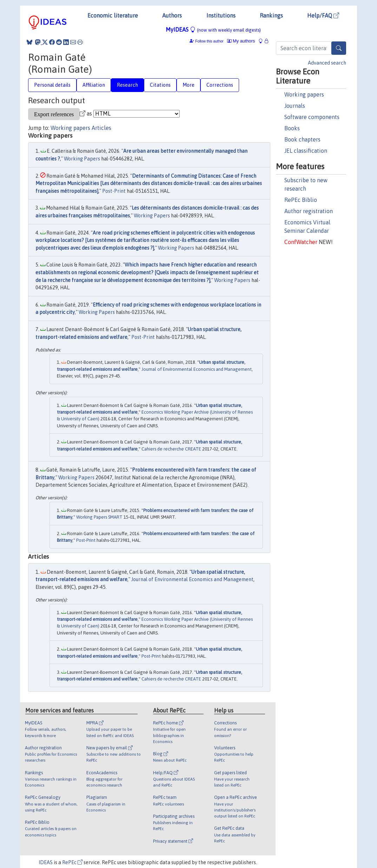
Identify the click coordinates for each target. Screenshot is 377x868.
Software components (312, 117)
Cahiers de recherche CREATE (171, 449)
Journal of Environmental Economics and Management (197, 369)
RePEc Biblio (301, 200)
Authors (172, 15)
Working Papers (82, 159)
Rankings (271, 15)
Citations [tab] (160, 85)
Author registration (309, 211)
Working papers (304, 94)
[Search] (339, 48)
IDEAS (46, 862)
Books (292, 128)
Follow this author (209, 41)
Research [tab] (127, 85)
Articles (101, 128)
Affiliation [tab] (94, 85)
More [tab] (188, 85)
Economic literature (113, 15)
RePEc (72, 862)
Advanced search (327, 63)
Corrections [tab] (220, 85)
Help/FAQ (323, 15)
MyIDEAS (213, 29)
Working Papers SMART (99, 517)
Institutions (221, 15)
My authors (241, 41)
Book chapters (302, 139)
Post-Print (114, 191)
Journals (295, 106)
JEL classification (306, 151)
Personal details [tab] (52, 85)
